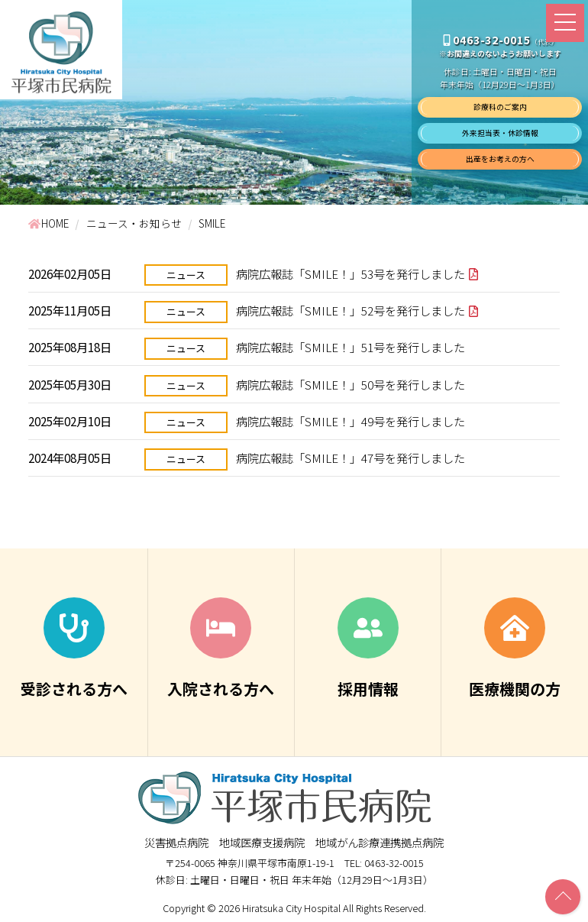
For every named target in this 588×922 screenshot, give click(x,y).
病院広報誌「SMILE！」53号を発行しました (351, 273)
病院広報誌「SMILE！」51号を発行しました (351, 347)
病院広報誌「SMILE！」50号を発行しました (351, 384)
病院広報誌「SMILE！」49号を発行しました (351, 421)
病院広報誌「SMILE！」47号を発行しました (351, 458)
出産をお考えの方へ (500, 159)
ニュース (186, 275)
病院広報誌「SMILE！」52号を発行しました (351, 310)
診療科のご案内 (500, 107)
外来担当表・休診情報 (500, 133)
